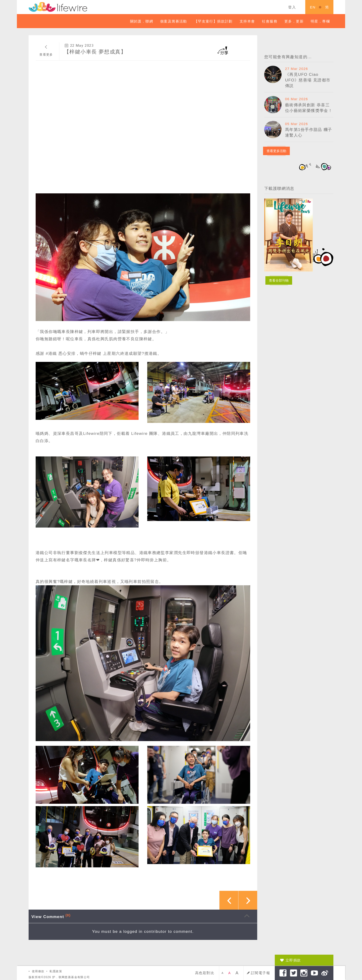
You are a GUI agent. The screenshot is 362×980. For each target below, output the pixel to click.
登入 (292, 7)
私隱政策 (56, 971)
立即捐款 (293, 960)
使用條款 (38, 971)
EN (313, 7)
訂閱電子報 (260, 973)
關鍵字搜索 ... (250, 7)
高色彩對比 (205, 973)
